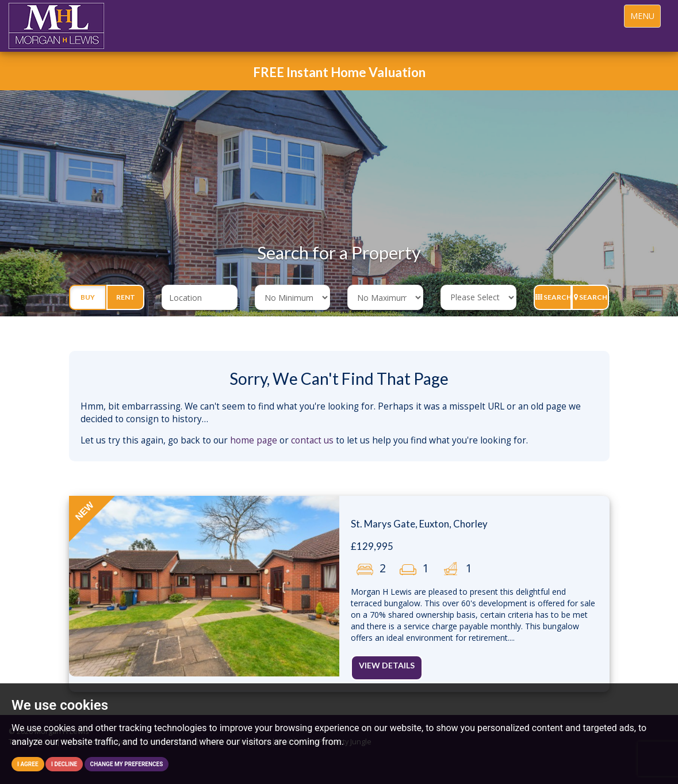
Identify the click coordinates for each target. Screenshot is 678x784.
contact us (312, 440)
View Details (387, 665)
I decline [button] (64, 764)
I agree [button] (28, 764)
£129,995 (372, 546)
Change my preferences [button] (127, 764)
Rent (126, 297)
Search (553, 297)
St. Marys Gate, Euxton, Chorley (419, 524)
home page (254, 440)
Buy (88, 297)
